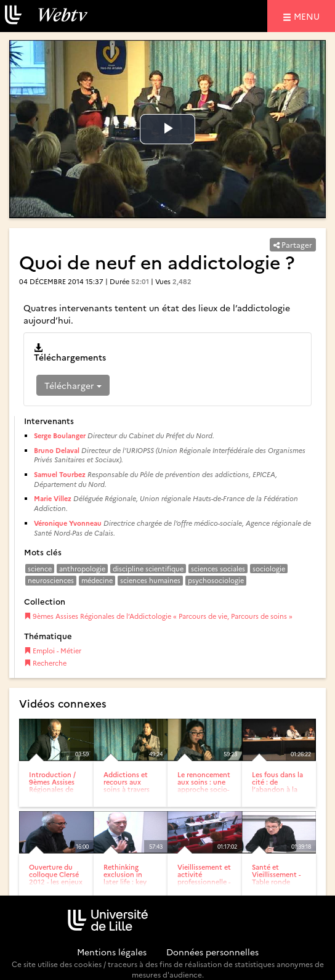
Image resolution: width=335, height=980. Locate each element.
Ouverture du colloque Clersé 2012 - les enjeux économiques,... (56, 878)
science (40, 569)
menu (309, 16)
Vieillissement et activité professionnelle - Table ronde (204, 878)
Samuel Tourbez (60, 474)
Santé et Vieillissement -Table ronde (276, 874)
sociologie (269, 569)
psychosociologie (216, 580)
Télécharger (73, 385)
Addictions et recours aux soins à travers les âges (127, 786)
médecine (97, 580)
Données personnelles (212, 952)
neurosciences (51, 580)
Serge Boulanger (60, 435)
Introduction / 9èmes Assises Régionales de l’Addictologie (52, 786)
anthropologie (82, 569)
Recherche (45, 663)
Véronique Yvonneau (68, 523)
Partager (293, 244)
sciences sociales (218, 569)
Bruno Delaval (57, 450)
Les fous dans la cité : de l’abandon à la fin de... (277, 786)
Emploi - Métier (53, 651)
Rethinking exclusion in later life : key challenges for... (128, 878)
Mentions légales (112, 952)
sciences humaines (150, 580)
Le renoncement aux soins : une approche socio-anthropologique (205, 786)
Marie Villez (53, 498)
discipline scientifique (148, 569)
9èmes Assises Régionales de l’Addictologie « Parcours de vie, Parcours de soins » (158, 616)
